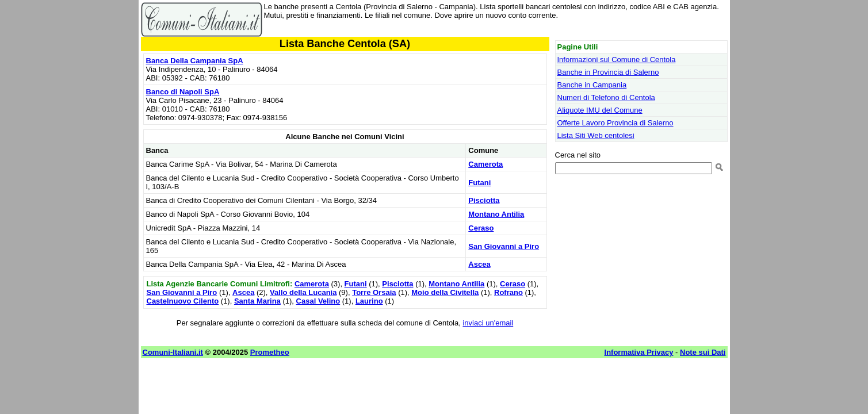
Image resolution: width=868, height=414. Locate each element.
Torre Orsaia (374, 292)
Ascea (479, 264)
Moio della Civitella (445, 292)
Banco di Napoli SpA (183, 92)
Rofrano (508, 292)
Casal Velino (318, 301)
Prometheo (270, 352)
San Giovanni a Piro (504, 246)
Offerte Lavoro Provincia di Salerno (615, 123)
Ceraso (481, 228)
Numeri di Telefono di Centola (606, 97)
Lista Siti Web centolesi (596, 135)
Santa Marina (257, 301)
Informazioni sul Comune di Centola (617, 60)
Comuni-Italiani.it (173, 352)
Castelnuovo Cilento (183, 301)
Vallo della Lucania (303, 292)
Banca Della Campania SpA (195, 61)
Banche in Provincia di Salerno (608, 72)
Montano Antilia (496, 214)
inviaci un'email (488, 323)
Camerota (485, 164)
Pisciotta (484, 200)
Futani (479, 183)
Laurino (369, 301)
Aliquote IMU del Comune (600, 110)
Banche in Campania (592, 85)
